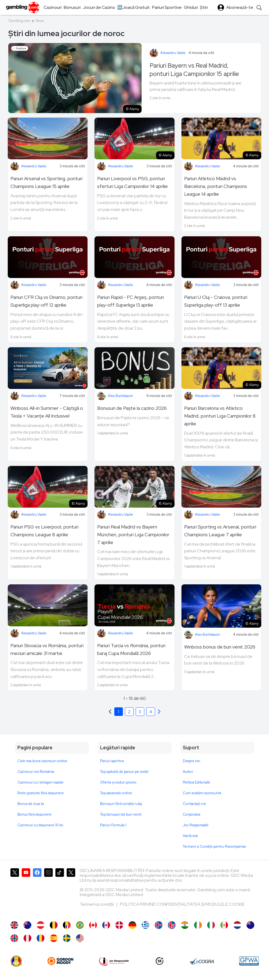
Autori (188, 772)
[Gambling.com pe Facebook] (37, 892)
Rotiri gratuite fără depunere (41, 793)
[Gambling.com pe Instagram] (48, 892)
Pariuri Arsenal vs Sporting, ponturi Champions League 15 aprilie (46, 182)
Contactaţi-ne (194, 804)
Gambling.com (19, 21)
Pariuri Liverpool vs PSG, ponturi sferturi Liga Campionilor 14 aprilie (132, 182)
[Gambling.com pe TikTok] (60, 892)
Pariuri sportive (112, 761)
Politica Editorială (196, 782)
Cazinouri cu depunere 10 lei (40, 825)
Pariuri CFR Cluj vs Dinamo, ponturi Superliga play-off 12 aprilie (46, 301)
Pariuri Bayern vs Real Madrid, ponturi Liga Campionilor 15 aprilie (194, 70)
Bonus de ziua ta (31, 804)
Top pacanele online (116, 793)
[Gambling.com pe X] (15, 892)
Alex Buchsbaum (120, 396)
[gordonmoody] (60, 961)
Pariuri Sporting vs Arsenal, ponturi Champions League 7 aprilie (220, 531)
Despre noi (192, 761)
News (40, 21)
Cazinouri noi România (36, 772)
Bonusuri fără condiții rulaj (121, 804)
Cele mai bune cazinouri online (42, 761)
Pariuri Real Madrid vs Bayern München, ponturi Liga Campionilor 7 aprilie (133, 535)
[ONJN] (16, 961)
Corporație (192, 814)
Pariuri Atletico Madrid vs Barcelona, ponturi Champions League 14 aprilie (216, 186)
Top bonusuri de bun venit (121, 814)
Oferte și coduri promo (118, 782)
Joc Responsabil (196, 825)
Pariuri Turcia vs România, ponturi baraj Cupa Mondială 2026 (131, 649)
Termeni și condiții (97, 904)
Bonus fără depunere (34, 814)
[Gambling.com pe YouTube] (26, 892)
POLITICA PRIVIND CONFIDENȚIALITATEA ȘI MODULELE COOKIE (182, 904)
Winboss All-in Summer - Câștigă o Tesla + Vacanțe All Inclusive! (47, 412)
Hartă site (190, 836)
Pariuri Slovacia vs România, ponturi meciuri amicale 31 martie (47, 649)
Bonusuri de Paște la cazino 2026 (132, 408)
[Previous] (159, 712)
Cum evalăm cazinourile (202, 793)
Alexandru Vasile (173, 53)
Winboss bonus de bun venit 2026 (220, 647)
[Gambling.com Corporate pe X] (71, 892)
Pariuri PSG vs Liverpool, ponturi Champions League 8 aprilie (44, 531)
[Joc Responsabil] (114, 961)
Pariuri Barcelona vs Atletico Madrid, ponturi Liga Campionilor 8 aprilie (220, 416)
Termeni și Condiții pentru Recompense (214, 846)
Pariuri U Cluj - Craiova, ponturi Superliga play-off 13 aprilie (216, 301)
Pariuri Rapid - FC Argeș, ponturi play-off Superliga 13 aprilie (130, 301)
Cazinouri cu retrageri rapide (40, 782)
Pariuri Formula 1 (113, 825)
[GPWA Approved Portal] (249, 961)
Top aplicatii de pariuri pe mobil (124, 772)
